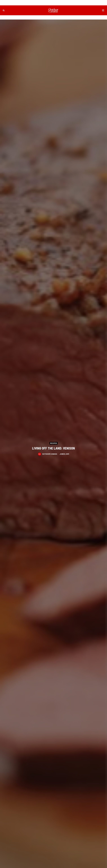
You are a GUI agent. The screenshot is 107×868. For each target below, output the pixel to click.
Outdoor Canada (50, 454)
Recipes (54, 443)
